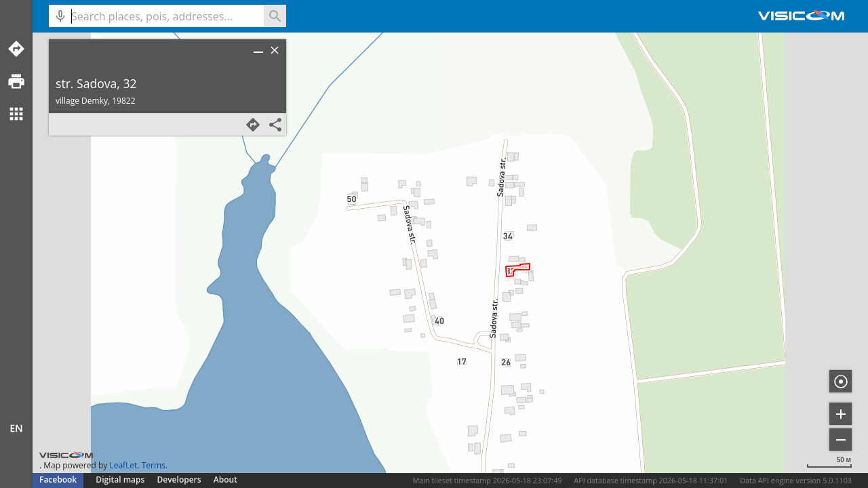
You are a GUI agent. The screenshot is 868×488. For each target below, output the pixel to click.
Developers (179, 480)
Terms (154, 465)
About (225, 480)
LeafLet (123, 465)
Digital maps (121, 480)
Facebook (58, 480)
